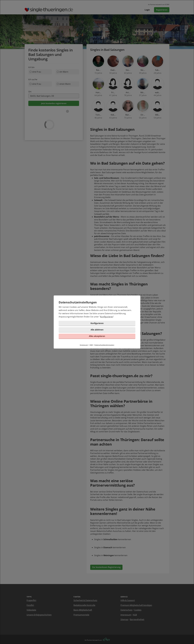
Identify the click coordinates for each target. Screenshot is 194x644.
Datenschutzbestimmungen (104, 345)
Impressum (84, 345)
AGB (91, 345)
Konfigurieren (107, 317)
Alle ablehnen (97, 330)
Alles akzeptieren (97, 336)
